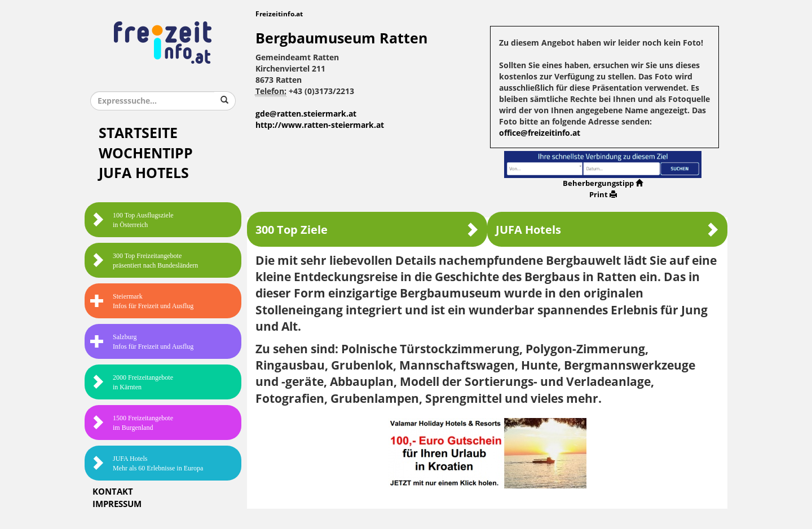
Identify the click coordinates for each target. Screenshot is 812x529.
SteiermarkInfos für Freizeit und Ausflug (142, 301)
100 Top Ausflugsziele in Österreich (132, 220)
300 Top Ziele (367, 230)
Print (603, 195)
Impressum (117, 504)
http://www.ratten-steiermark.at (320, 125)
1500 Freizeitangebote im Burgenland (132, 423)
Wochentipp (146, 154)
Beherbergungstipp (603, 183)
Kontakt (113, 492)
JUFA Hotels (144, 173)
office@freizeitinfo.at (540, 133)
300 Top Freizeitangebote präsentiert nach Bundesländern (144, 261)
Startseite (138, 133)
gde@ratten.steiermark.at (306, 114)
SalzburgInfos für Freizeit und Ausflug (142, 342)
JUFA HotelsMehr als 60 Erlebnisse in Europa (147, 463)
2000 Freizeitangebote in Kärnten (132, 382)
